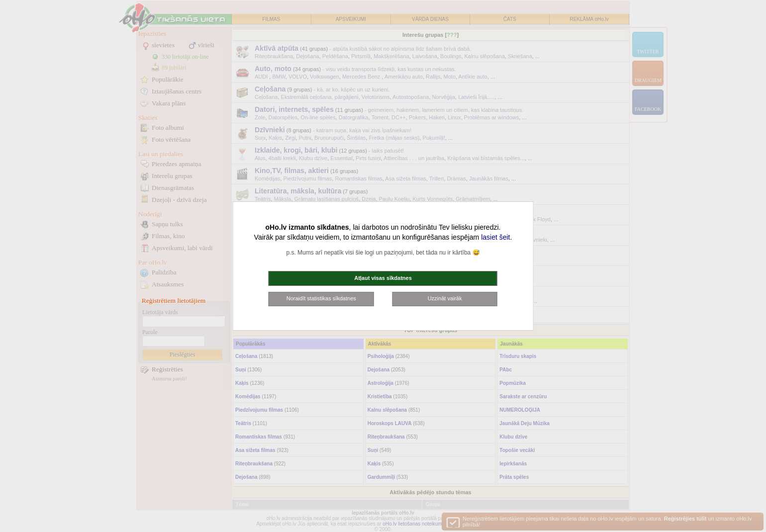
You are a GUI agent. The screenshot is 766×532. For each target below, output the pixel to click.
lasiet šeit (495, 237)
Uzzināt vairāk (445, 298)
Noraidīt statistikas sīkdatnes (321, 298)
